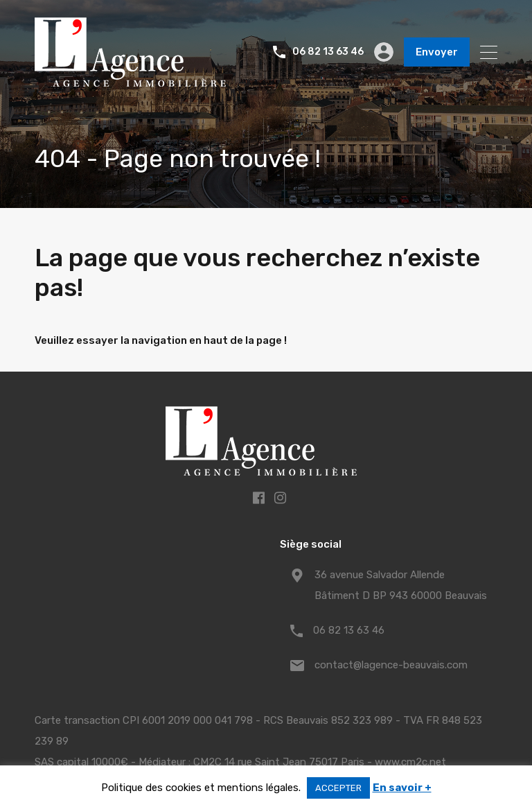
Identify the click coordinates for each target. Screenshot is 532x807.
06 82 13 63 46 (328, 52)
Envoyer (437, 52)
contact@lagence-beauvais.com (391, 665)
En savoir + (402, 788)
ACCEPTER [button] (338, 788)
